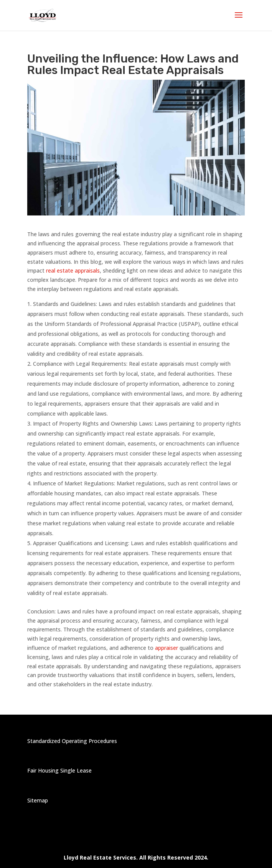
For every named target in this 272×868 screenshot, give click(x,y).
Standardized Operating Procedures (72, 741)
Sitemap (38, 800)
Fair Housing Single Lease (59, 770)
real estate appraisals (73, 270)
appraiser (166, 648)
